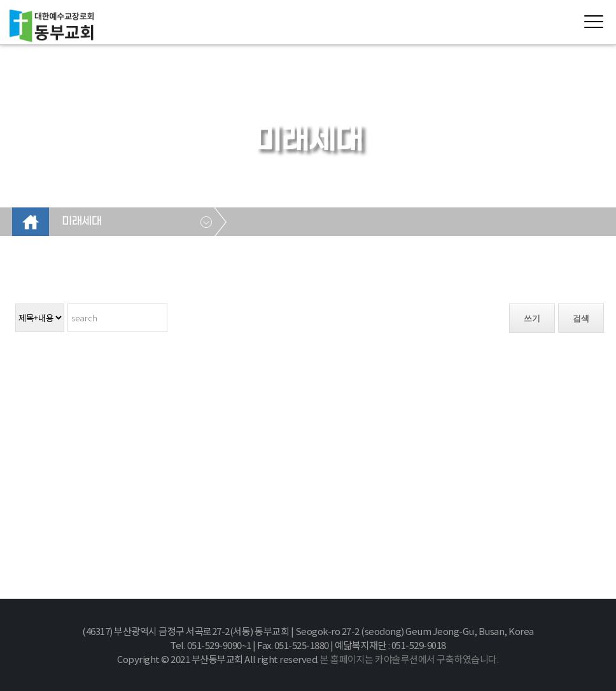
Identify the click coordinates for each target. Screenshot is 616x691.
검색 (581, 318)
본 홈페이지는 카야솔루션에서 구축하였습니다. (409, 659)
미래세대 (81, 221)
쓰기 (532, 318)
